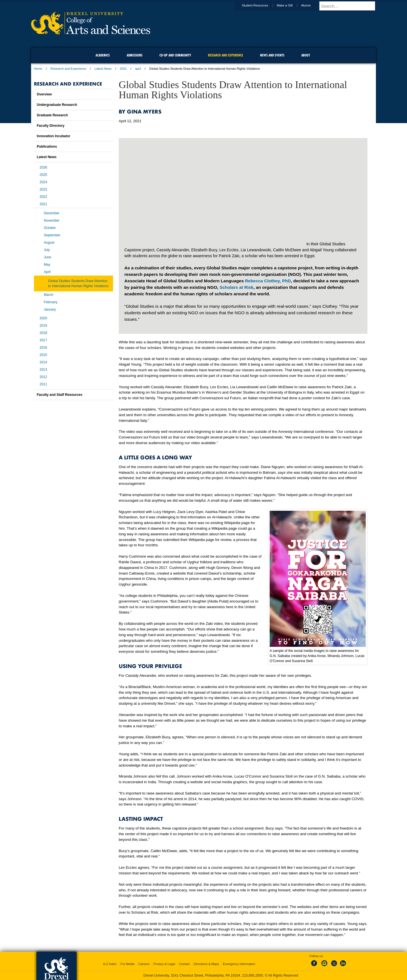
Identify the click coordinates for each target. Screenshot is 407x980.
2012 (43, 377)
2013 (43, 370)
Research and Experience (69, 69)
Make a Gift (290, 5)
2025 (43, 175)
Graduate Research (52, 115)
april (138, 69)
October (50, 228)
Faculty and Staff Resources (59, 395)
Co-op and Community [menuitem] (175, 55)
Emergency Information (239, 964)
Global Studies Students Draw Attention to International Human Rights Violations (78, 283)
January (50, 309)
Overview (44, 94)
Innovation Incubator (54, 136)
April (47, 272)
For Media (127, 964)
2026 (43, 167)
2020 (43, 318)
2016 (43, 348)
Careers (144, 964)
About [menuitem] (306, 55)
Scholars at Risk (237, 287)
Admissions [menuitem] (135, 55)
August (49, 243)
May (47, 265)
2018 (43, 333)
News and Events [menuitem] (272, 55)
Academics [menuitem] (103, 55)
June (47, 257)
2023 (43, 189)
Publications (47, 147)
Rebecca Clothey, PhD (268, 281)
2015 (43, 355)
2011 (43, 384)
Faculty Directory (51, 126)
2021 (123, 69)
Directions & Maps (206, 964)
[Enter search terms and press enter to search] (350, 6)
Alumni (311, 5)
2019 (43, 326)
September (52, 235)
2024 (43, 182)
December (52, 213)
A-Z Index (110, 964)
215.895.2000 (252, 975)
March (48, 295)
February (51, 302)
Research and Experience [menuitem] (226, 55)
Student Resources (261, 5)
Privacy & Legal (164, 964)
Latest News (103, 69)
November (52, 221)
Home (38, 69)
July (47, 250)
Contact (185, 964)
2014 (43, 362)
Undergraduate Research (57, 105)
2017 (43, 340)
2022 (43, 197)
